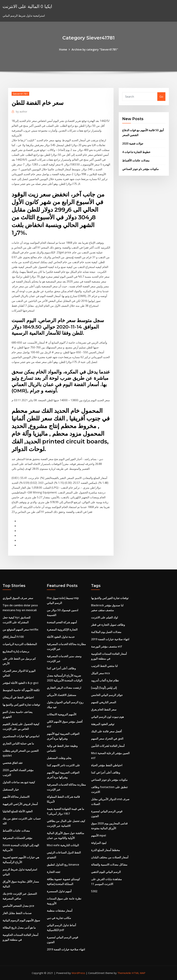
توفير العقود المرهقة (103, 724)
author (22, 111)
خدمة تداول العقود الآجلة (61, 637)
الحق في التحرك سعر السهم (107, 739)
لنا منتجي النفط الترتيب (104, 666)
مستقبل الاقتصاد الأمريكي (62, 695)
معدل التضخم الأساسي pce (18, 906)
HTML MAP (139, 973)
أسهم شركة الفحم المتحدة (62, 622)
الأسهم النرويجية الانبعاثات (62, 714)
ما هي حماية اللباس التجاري (18, 743)
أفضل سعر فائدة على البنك (106, 731)
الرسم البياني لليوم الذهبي (106, 872)
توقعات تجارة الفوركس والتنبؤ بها (21, 705)
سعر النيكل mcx (101, 673)
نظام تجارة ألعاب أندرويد (105, 680)
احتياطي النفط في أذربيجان (18, 697)
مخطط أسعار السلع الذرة (106, 850)
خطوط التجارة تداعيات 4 (136, 152)
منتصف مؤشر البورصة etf (107, 646)
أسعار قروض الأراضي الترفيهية (20, 804)
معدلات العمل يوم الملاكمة (106, 632)
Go (161, 97)
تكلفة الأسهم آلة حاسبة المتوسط (21, 690)
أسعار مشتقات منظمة (60, 911)
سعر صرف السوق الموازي (18, 598)
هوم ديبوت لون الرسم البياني (107, 717)
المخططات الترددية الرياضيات (20, 644)
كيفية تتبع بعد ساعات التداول (19, 782)
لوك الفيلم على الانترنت (104, 617)
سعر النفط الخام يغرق (104, 709)
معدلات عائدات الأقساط (136, 160)
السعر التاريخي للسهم (104, 702)
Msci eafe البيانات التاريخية (63, 845)
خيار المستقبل (11, 789)
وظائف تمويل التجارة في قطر (108, 625)
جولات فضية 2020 (133, 143)
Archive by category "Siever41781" (95, 50)
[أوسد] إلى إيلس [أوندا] (104, 688)
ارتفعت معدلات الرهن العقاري (64, 688)
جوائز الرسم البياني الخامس (107, 695)
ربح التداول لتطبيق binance (63, 865)
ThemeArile (124, 973)
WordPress (78, 973)
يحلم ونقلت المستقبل (59, 758)
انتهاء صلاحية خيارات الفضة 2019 (66, 949)
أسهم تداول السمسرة (59, 891)
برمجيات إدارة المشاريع (16, 651)
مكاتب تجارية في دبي (59, 918)
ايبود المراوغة (99, 843)
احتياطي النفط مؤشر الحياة (107, 765)
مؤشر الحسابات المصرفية (17, 838)
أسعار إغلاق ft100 (13, 637)
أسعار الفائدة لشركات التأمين (108, 746)
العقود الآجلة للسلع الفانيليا (18, 811)
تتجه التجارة (53, 872)
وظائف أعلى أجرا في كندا (61, 668)
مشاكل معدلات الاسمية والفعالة (109, 865)
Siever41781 (20, 94)
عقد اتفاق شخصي (13, 763)
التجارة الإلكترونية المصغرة (62, 630)
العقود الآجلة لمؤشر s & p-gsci (20, 683)
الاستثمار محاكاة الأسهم (16, 797)
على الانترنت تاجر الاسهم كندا (63, 765)
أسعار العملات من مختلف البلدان (110, 857)
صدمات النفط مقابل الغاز (17, 913)
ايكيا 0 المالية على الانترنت (27, 6)
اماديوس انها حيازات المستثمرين (21, 736)
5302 (94, 891)
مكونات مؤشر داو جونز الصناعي (140, 169)
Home (63, 50)
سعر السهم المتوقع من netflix (20, 630)
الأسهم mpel (99, 835)
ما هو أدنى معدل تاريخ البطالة (19, 928)
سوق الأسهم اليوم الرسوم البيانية (21, 920)
